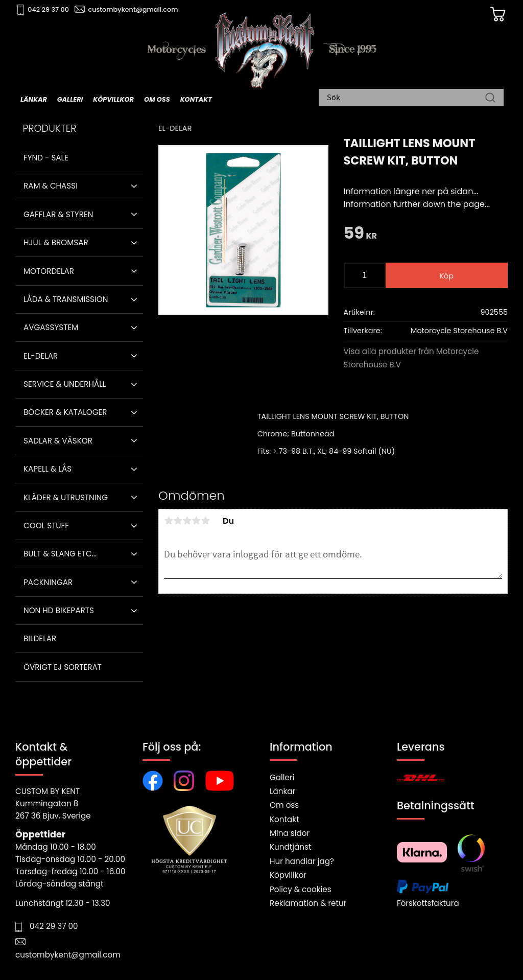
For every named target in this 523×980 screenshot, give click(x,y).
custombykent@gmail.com (139, 10)
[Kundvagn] (487, 16)
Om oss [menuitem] (157, 100)
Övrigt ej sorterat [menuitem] (63, 667)
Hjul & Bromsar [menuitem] (56, 242)
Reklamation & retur (308, 903)
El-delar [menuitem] (41, 356)
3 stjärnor (187, 521)
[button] (134, 186)
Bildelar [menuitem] (40, 638)
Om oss (284, 805)
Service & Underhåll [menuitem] (65, 384)
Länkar (282, 791)
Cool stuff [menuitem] (46, 526)
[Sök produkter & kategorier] (406, 100)
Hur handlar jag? (302, 861)
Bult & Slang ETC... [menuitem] (60, 554)
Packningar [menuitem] (48, 582)
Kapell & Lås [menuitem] (47, 469)
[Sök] (490, 100)
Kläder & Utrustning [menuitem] (66, 497)
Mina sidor (290, 833)
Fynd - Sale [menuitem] (46, 158)
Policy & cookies (301, 889)
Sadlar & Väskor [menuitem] (58, 441)
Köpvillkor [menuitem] (113, 100)
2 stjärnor (178, 521)
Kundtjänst (291, 847)
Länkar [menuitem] (34, 100)
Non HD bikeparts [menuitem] (59, 610)
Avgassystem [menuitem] (51, 327)
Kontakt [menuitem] (196, 100)
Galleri (282, 777)
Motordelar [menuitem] (49, 271)
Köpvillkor (288, 875)
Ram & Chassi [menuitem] (51, 186)
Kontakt (284, 819)
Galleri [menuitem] (70, 100)
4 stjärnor (196, 521)
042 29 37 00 (54, 10)
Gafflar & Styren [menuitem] (58, 214)
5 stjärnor (205, 521)
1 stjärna (169, 521)
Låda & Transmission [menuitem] (66, 299)
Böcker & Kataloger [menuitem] (65, 412)
